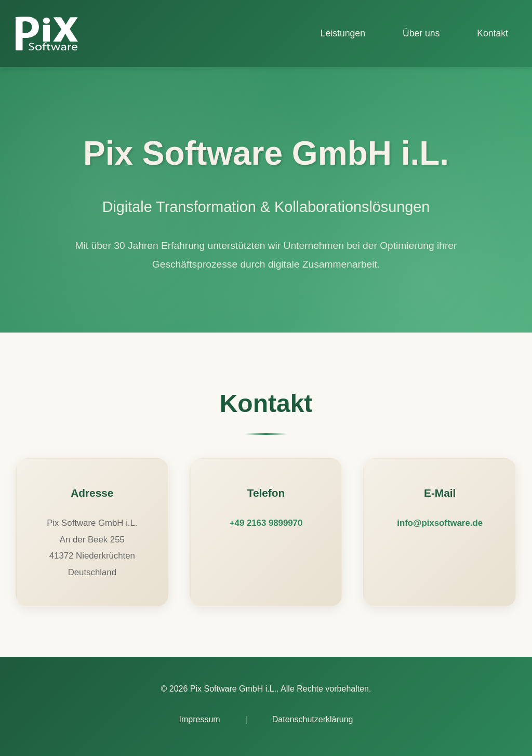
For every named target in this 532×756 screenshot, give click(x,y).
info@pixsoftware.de (440, 523)
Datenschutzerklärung (313, 719)
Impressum (200, 719)
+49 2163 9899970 (266, 523)
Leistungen (343, 33)
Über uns (421, 33)
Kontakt (493, 33)
